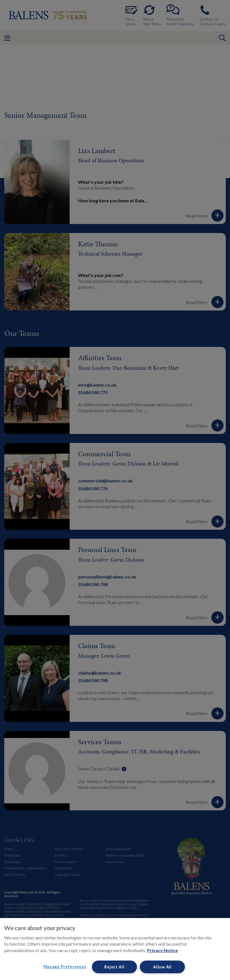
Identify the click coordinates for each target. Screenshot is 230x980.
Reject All (114, 967)
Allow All (162, 967)
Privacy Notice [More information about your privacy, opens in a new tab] (162, 950)
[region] (115, 949)
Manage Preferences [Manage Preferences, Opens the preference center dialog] (65, 967)
